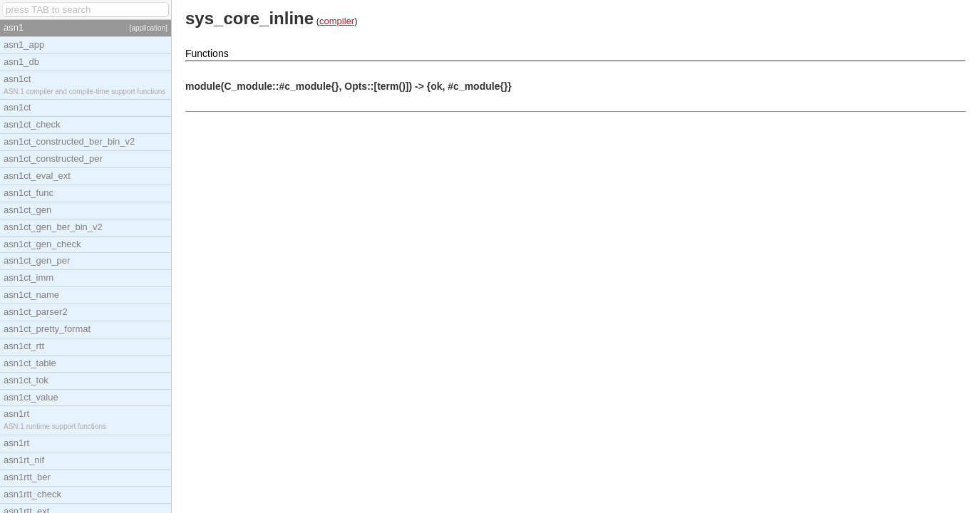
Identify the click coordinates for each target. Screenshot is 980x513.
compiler (337, 21)
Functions (207, 53)
